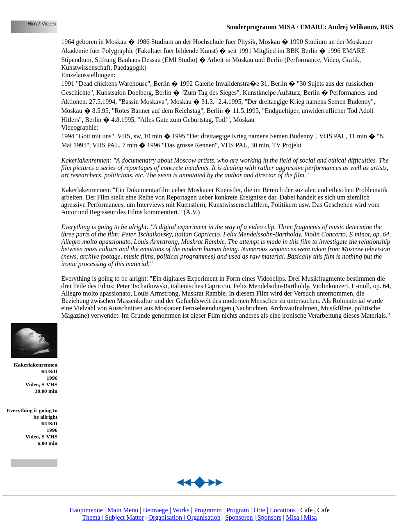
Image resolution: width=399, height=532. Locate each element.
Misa (294, 517)
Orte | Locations (275, 510)
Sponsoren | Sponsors (253, 517)
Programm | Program (221, 510)
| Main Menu (121, 510)
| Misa (309, 517)
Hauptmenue (87, 510)
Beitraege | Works (166, 510)
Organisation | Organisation (185, 517)
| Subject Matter (123, 517)
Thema (92, 517)
